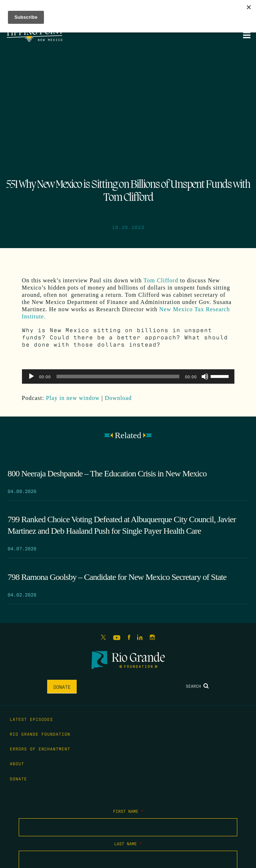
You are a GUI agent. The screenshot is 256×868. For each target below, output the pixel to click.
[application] (128, 376)
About (17, 763)
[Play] (31, 376)
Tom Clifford (161, 280)
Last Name (128, 843)
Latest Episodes (31, 719)
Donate (62, 687)
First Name (128, 811)
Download (118, 398)
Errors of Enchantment (40, 749)
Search (197, 686)
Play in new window (73, 398)
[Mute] (205, 376)
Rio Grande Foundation (40, 734)
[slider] (118, 376)
